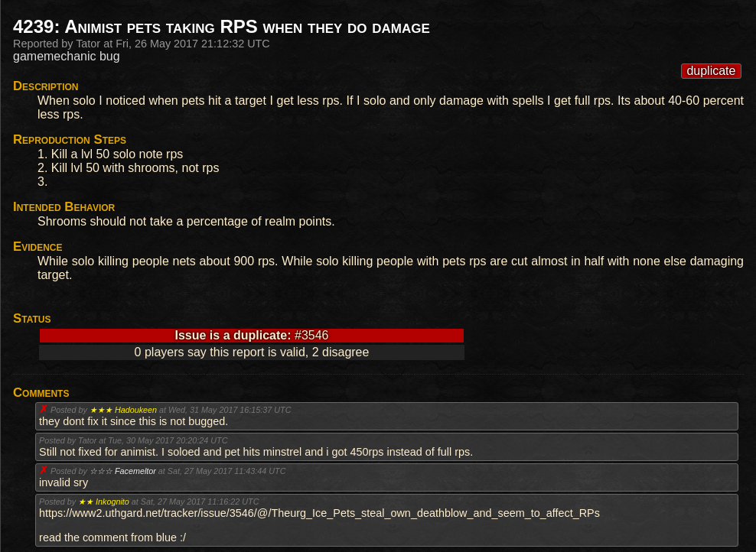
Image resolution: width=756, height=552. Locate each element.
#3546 (312, 335)
